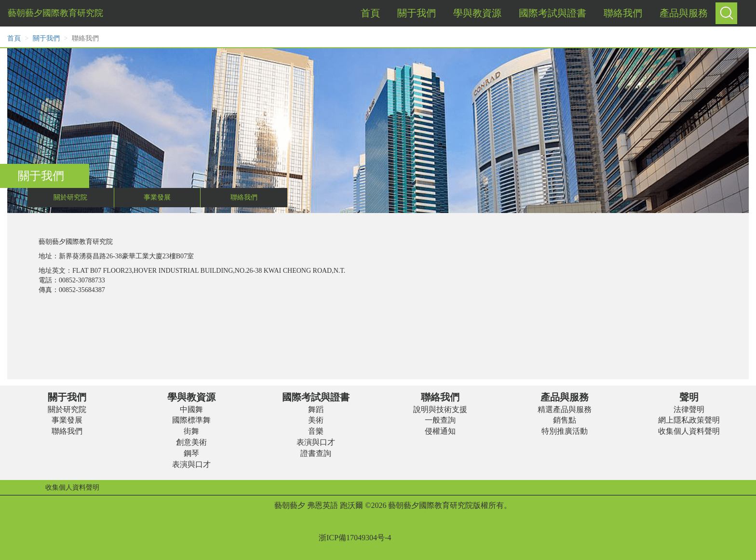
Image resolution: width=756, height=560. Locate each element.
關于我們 (46, 38)
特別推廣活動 (565, 431)
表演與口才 (191, 464)
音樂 (316, 431)
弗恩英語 (323, 505)
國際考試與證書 (316, 397)
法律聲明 (689, 409)
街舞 (191, 431)
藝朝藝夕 (290, 505)
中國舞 (191, 409)
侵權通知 (440, 431)
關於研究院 (70, 197)
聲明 (689, 397)
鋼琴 (191, 453)
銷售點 (565, 420)
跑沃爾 (351, 505)
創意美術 (191, 442)
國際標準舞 (191, 420)
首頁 (14, 38)
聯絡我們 (244, 197)
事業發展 (157, 197)
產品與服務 (565, 397)
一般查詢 (440, 420)
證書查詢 (316, 453)
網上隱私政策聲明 (689, 420)
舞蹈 (316, 409)
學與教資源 (191, 397)
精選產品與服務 (565, 409)
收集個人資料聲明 (689, 431)
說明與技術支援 (440, 409)
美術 (316, 420)
